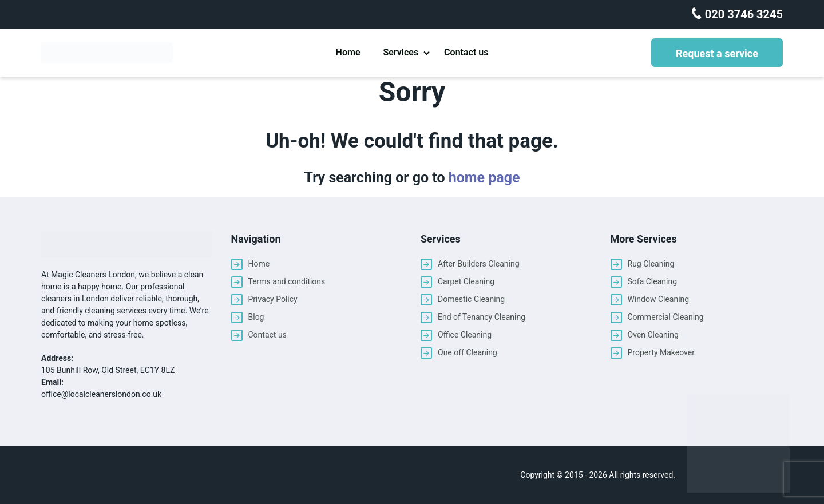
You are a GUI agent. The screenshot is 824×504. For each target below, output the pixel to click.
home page (484, 178)
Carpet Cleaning (466, 281)
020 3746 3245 (742, 14)
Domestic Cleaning (471, 299)
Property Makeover (661, 352)
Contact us (466, 52)
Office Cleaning (465, 335)
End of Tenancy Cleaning (482, 317)
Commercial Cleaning (666, 317)
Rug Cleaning (651, 264)
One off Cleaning (468, 352)
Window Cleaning (659, 299)
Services (401, 52)
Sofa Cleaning (653, 281)
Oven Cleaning (653, 335)
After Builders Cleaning (479, 264)
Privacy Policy (273, 299)
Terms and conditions (287, 281)
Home (348, 52)
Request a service (717, 53)
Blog (256, 317)
